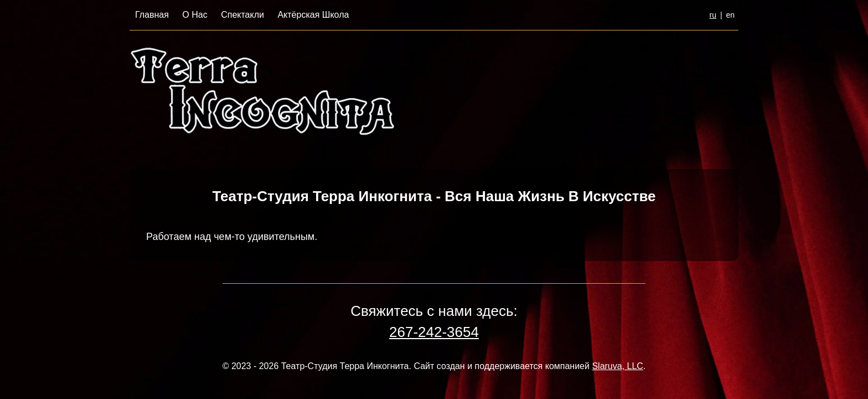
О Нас (195, 15)
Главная (152, 15)
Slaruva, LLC (618, 366)
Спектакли (242, 15)
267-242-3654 (434, 332)
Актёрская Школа (313, 15)
